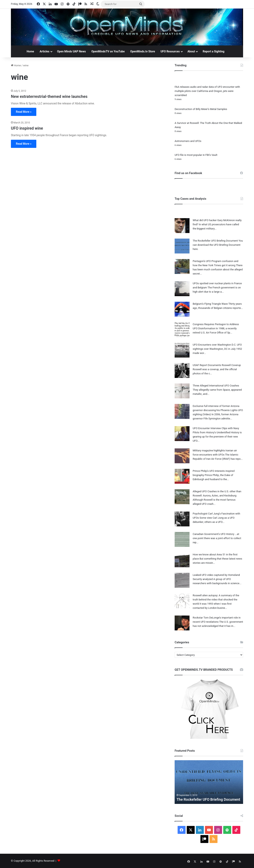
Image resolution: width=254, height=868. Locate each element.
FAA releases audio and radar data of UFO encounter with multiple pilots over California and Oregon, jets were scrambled (207, 91)
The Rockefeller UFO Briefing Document (215, 241)
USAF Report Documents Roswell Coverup (217, 365)
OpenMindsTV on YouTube (108, 51)
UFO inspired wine (27, 128)
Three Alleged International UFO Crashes (216, 386)
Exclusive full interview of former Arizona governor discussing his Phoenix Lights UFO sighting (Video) (218, 410)
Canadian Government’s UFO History (213, 534)
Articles (45, 51)
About (191, 51)
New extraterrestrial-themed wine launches (49, 96)
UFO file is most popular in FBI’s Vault (196, 155)
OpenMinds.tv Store (143, 51)
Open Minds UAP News (72, 51)
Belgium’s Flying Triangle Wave (210, 304)
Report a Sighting (213, 51)
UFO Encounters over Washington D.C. (215, 345)
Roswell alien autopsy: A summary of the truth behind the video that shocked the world (216, 600)
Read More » (24, 112)
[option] (209, 782)
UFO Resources (170, 51)
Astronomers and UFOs (188, 141)
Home (30, 51)
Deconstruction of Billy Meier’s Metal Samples (201, 109)
